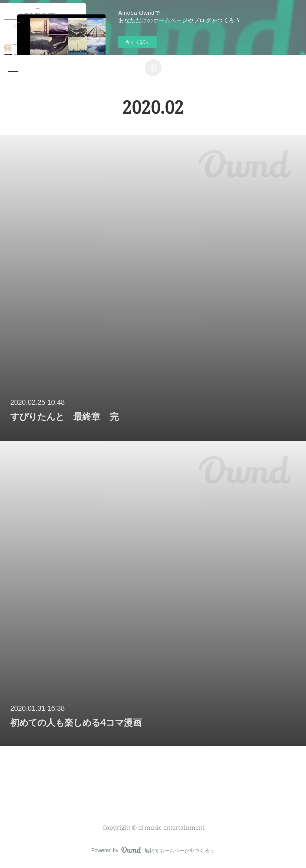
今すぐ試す (138, 42)
